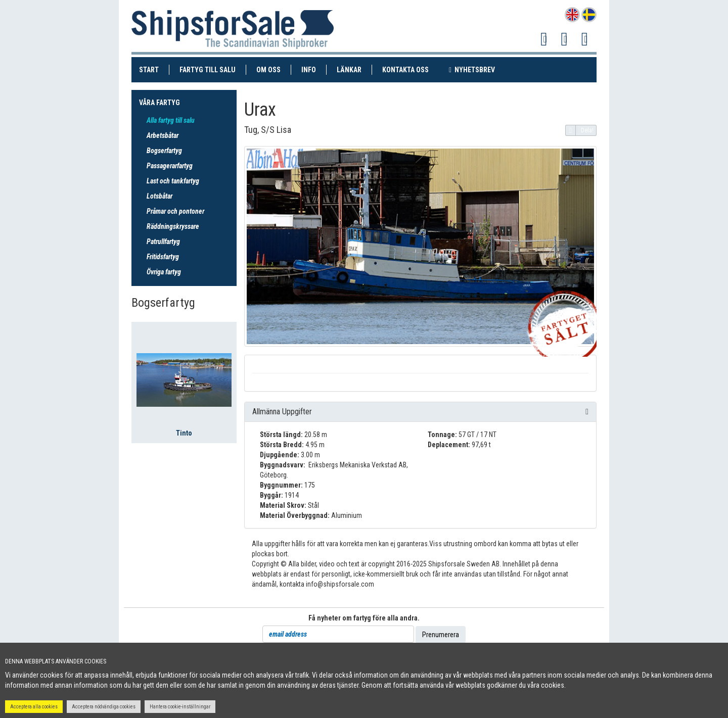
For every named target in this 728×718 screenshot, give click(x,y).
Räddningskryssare (173, 226)
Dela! (580, 130)
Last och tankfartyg (173, 181)
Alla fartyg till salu (171, 120)
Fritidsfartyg (163, 257)
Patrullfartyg (163, 242)
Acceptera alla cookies (34, 707)
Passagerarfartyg (170, 166)
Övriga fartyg (164, 272)
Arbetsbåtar (163, 135)
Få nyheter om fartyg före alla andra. (364, 618)
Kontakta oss (411, 69)
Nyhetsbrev (477, 69)
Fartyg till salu (213, 69)
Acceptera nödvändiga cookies (104, 707)
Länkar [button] (349, 70)
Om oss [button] (268, 70)
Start (154, 69)
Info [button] (309, 70)
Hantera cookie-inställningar (180, 707)
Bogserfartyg (164, 151)
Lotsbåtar (160, 196)
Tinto (184, 433)
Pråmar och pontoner (175, 211)
